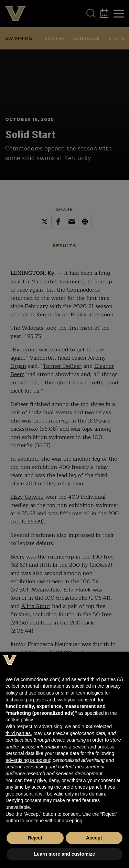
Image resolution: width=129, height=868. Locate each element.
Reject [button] (35, 838)
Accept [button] (94, 838)
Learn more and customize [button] (64, 854)
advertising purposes (28, 760)
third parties (18, 733)
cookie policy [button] (19, 720)
